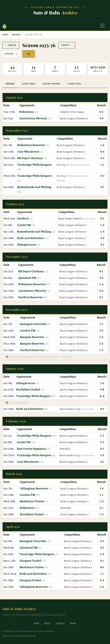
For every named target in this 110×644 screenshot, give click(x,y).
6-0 (102, 152)
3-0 (102, 238)
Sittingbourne (27, 245)
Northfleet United (28, 389)
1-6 (102, 383)
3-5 (102, 548)
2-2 (101, 344)
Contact (60, 623)
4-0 (102, 567)
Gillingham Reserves (34, 488)
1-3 (101, 501)
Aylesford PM (27, 278)
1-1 (102, 165)
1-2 (102, 225)
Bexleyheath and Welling (34, 187)
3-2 (102, 245)
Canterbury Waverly (33, 118)
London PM (28, 331)
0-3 (102, 176)
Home (5, 34)
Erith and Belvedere (31, 238)
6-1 (102, 449)
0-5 (102, 218)
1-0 (102, 587)
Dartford (23, 218)
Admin (73, 623)
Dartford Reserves (31, 297)
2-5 (101, 331)
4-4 (102, 158)
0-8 (102, 389)
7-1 (101, 324)
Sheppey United (31, 561)
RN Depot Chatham (30, 158)
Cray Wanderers (28, 152)
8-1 (101, 271)
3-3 (101, 278)
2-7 (101, 508)
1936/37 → (67, 45)
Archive (16, 34)
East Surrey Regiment (32, 449)
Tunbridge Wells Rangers (34, 165)
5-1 (101, 297)
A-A (102, 396)
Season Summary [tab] (52, 84)
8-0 (102, 409)
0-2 (101, 112)
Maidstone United (32, 501)
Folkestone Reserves (31, 145)
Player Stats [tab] (75, 84)
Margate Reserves (32, 337)
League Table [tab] (29, 84)
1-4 (102, 145)
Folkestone (27, 112)
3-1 (102, 187)
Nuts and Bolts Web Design (23, 636)
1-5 (101, 337)
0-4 (101, 291)
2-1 (102, 462)
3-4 (101, 118)
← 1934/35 (11, 45)
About (48, 623)
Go (29, 54)
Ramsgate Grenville (34, 324)
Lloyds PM (24, 225)
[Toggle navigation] (102, 26)
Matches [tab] (10, 84)
